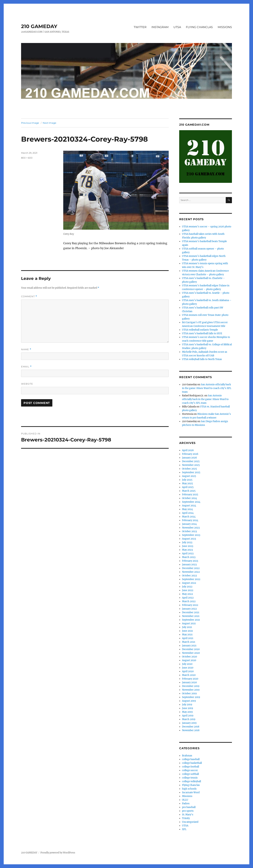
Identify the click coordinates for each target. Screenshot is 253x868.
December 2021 (191, 612)
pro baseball (189, 807)
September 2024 (191, 502)
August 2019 (189, 701)
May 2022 (187, 594)
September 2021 (191, 620)
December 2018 (191, 727)
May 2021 (187, 635)
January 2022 (189, 609)
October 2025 (189, 469)
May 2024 (187, 509)
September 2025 (191, 472)
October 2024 (189, 498)
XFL (184, 829)
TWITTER (140, 27)
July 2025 (187, 480)
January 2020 (189, 682)
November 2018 (191, 730)
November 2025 (191, 465)
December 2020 (191, 649)
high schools (189, 789)
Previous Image (30, 123)
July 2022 (187, 587)
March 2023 (189, 557)
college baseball (191, 759)
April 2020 (188, 671)
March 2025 (189, 491)
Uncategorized (190, 822)
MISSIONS (225, 27)
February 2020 (190, 679)
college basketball (192, 763)
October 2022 (189, 576)
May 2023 (187, 550)
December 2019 (191, 686)
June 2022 (188, 590)
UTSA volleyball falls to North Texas (202, 359)
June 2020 (188, 668)
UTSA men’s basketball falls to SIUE (202, 333)
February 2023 (190, 561)
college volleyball (192, 781)
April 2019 (188, 716)
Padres (186, 804)
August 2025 (189, 476)
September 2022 (191, 579)
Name (26, 349)
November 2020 (191, 653)
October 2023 (189, 531)
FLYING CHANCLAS (199, 27)
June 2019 (188, 708)
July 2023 (187, 542)
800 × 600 (27, 158)
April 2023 (188, 553)
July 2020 (187, 664)
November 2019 (191, 690)
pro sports (188, 811)
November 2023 (191, 528)
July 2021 (187, 627)
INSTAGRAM (160, 27)
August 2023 (189, 539)
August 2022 (189, 583)
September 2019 (191, 697)
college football (191, 767)
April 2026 (188, 450)
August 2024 (189, 506)
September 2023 (191, 535)
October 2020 (189, 657)
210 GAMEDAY (39, 26)
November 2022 (191, 572)
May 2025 (187, 483)
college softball (190, 774)
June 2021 (187, 631)
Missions (187, 796)
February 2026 (190, 454)
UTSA (177, 27)
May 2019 (187, 712)
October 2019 (189, 694)
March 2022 (189, 601)
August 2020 (189, 660)
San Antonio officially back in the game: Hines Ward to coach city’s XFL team (207, 388)
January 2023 (189, 565)
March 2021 (189, 642)
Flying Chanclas (191, 785)
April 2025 (188, 487)
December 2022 (191, 568)
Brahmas (187, 756)
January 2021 (189, 646)
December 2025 (191, 461)
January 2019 (189, 723)
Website (27, 384)
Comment (29, 296)
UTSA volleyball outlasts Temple (200, 330)
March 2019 (189, 719)
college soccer (190, 770)
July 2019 (187, 705)
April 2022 (188, 598)
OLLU (185, 800)
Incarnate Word (191, 792)
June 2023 (188, 546)
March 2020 (189, 675)
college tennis (190, 778)
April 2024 (188, 513)
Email (26, 367)
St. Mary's (188, 815)
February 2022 (190, 605)
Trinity (186, 818)
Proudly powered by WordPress (58, 853)
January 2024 (189, 524)
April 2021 (188, 638)
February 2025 (190, 495)
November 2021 (191, 616)
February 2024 (190, 520)
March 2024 (189, 517)
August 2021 (189, 623)
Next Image (49, 123)
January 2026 (189, 458)
